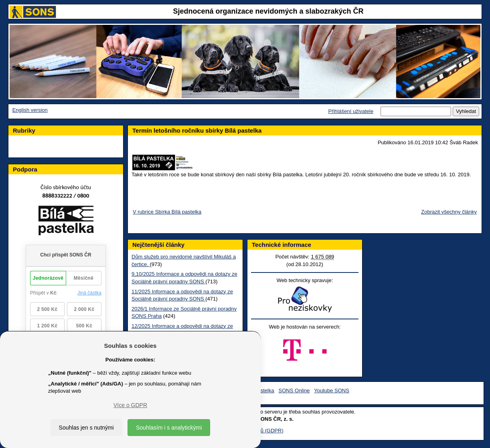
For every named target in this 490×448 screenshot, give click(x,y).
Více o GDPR (130, 405)
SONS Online (294, 390)
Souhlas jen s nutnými (86, 428)
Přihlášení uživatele (351, 111)
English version (30, 110)
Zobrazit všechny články (449, 212)
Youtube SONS (332, 390)
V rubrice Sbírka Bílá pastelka (167, 212)
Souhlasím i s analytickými (169, 428)
